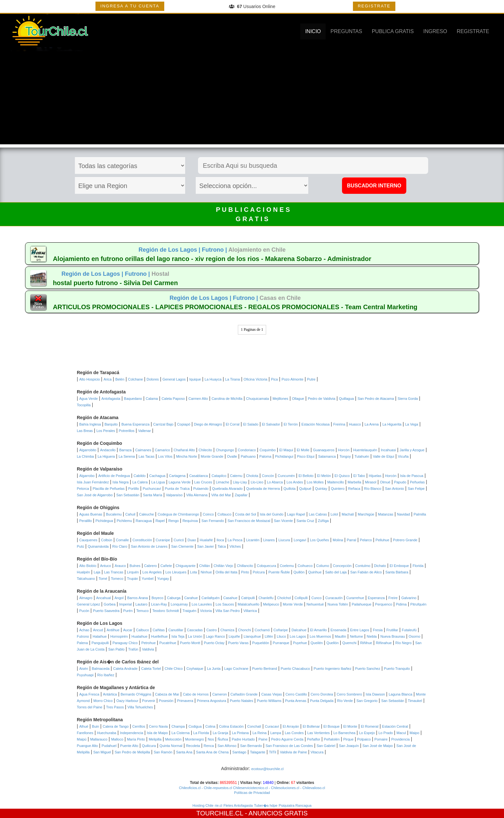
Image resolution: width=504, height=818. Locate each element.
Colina (210, 726)
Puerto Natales (242, 701)
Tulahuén (362, 456)
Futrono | (215, 250)
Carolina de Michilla (227, 399)
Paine (263, 739)
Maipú (82, 739)
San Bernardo (251, 746)
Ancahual (104, 598)
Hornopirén (119, 636)
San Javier (206, 546)
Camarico (162, 450)
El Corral (233, 424)
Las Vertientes (319, 733)
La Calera (140, 482)
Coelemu (287, 566)
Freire (393, 598)
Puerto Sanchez (368, 669)
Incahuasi (388, 450)
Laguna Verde (180, 482)
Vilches (235, 546)
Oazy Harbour (127, 701)
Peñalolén (332, 739)
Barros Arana (138, 598)
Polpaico (364, 739)
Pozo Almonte (292, 379)
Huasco (355, 424)
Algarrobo (87, 476)
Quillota (289, 489)
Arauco (120, 566)
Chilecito (205, 450)
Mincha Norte (187, 456)
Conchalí (254, 726)
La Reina (259, 733)
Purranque (281, 643)
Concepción (342, 566)
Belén (120, 379)
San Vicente (283, 521)
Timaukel (415, 701)
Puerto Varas (238, 643)
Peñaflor (314, 739)
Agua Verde (89, 399)
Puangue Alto (87, 746)
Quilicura (149, 746)
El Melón (324, 476)
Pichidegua (104, 521)
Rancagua (144, 521)
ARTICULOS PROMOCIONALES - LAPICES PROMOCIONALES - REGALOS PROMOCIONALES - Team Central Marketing (235, 307)
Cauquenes (88, 540)
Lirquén (133, 572)
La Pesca (235, 540)
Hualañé (206, 540)
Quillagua (346, 399)
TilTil (273, 752)
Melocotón (173, 739)
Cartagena (177, 476)
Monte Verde (293, 604)
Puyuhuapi (85, 675)
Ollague (298, 399)
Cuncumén (286, 476)
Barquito (111, 424)
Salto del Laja (336, 572)
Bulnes (135, 566)
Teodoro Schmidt (166, 611)
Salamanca (327, 456)
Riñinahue (384, 643)
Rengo (174, 521)
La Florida (201, 733)
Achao (84, 630)
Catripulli (248, 598)
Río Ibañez (106, 675)
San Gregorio (367, 701)
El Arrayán (291, 726)
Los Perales (106, 431)
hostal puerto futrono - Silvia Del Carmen (115, 283)
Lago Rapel (296, 514)
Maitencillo (336, 482)
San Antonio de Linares (149, 546)
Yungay (163, 579)
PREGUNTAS (346, 31)
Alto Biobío (88, 566)
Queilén (317, 643)
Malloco (117, 739)
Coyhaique (195, 669)
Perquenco (384, 604)
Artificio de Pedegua (114, 476)
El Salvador (271, 424)
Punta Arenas (296, 701)
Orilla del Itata (226, 572)
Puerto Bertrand (265, 669)
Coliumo (323, 566)
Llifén (269, 636)
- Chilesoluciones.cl (283, 788)
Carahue (191, 598)
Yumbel (148, 579)
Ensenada (338, 630)
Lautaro (141, 604)
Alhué (84, 726)
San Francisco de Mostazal (249, 521)
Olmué (385, 482)
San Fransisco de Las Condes (289, 746)
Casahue (230, 598)
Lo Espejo (367, 733)
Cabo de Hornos (196, 694)
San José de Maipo (378, 746)
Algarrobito (88, 450)
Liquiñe (234, 636)
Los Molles (315, 482)
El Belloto (306, 476)
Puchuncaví (152, 489)
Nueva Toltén (338, 604)
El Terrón (291, 424)
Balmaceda (100, 669)
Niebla (372, 636)
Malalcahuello (249, 604)
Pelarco (366, 540)
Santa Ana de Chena (212, 752)
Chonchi (245, 630)
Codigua (195, 726)
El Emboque (399, 566)
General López (88, 604)
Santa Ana (184, 752)
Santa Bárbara (397, 572)
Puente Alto (129, 746)
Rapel (160, 521)
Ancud (98, 630)
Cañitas (159, 630)
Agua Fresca (89, 694)
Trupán (132, 579)
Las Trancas (114, 572)
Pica (274, 379)
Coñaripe (281, 630)
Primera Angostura (211, 701)
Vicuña (403, 456)
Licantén (253, 540)
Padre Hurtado (243, 739)
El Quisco (342, 476)
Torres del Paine (90, 707)
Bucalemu (114, 514)
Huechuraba (107, 733)
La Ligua (158, 482)
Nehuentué (315, 604)
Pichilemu (124, 521)
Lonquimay (179, 604)
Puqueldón (261, 643)
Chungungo (225, 450)
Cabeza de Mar (167, 694)
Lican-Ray (159, 604)
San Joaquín (349, 746)
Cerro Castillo (296, 694)
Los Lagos (298, 636)
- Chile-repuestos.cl (216, 788)
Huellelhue (159, 636)
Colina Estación (231, 726)
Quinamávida (98, 546)
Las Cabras (318, 514)
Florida (418, 566)
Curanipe (163, 540)
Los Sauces (225, 604)
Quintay (321, 489)
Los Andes (295, 482)
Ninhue (206, 572)
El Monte (350, 726)
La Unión (195, 636)
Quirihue (315, 572)
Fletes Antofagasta (238, 805)
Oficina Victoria (256, 379)
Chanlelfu (266, 598)
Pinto (245, 572)
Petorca (83, 489)
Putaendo (201, 489)
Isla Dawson (375, 694)
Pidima (401, 604)
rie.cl (218, 805)
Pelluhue (382, 540)
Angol (119, 598)
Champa (178, 726)
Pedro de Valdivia (322, 399)
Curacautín (334, 598)
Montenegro (195, 739)
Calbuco (142, 630)
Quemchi (349, 643)
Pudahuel (109, 746)
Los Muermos (320, 636)
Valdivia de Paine (293, 752)
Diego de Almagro (208, 424)
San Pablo (117, 649)
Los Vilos (165, 456)
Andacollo (108, 450)
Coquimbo (267, 450)
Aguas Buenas (91, 514)
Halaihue (99, 636)
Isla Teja (178, 636)
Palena (82, 643)
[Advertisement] (252, 99)
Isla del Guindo (271, 514)
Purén (128, 611)
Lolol (334, 514)
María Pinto (136, 739)
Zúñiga (323, 521)
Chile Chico (174, 669)
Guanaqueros (324, 450)
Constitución (142, 540)
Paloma (265, 456)
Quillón (299, 572)
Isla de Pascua (412, 476)
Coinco (208, 514)
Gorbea (110, 604)
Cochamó (262, 630)
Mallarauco (99, 739)
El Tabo (359, 476)
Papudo (400, 482)
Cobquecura (266, 566)
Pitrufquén (419, 604)
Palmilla (420, 514)
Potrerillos (126, 431)
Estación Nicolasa (315, 424)
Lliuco (281, 636)
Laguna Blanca (400, 694)
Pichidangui (284, 456)
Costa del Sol (245, 514)
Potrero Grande (405, 540)
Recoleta (193, 746)
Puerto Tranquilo (397, 669)
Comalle (122, 540)
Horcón (344, 450)
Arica (108, 379)
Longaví (300, 540)
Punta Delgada (322, 701)
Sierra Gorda (408, 399)
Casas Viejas (272, 694)
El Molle (303, 450)
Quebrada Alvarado (227, 489)
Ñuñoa (223, 739)
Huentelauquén (365, 450)
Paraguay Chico (125, 643)
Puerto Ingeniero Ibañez (333, 669)
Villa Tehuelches (140, 707)
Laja (97, 572)
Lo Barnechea (344, 733)
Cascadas (195, 630)
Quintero (337, 489)
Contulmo (363, 566)
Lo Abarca (275, 482)
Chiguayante (185, 566)
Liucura (284, 540)
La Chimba (85, 456)
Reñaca (354, 489)
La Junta (214, 669)
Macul (401, 733)
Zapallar (241, 495)
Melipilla (155, 739)
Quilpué (305, 489)
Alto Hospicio (90, 379)
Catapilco (219, 476)
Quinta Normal (171, 746)
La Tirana (233, 379)
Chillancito (245, 566)
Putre (311, 379)
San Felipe (416, 489)
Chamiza (227, 630)
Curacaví (272, 726)
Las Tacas (146, 456)
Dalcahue (299, 630)
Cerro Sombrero (350, 694)
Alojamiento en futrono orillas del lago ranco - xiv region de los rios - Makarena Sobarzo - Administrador (212, 259)
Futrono (83, 636)
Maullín (341, 636)
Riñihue (366, 643)
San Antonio (395, 489)
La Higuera (106, 456)
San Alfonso (227, 746)
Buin (95, 726)
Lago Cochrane (236, 669)
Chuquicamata (258, 399)
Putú (81, 546)
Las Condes (294, 733)
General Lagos (174, 379)
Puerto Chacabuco (295, 669)
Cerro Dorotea (322, 694)
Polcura (259, 572)
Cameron (219, 694)
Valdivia (148, 649)
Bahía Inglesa (90, 424)
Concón (268, 476)
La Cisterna (181, 733)
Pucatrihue (168, 643)
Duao (192, 540)
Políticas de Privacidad (252, 793)
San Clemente (182, 546)
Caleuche (146, 514)
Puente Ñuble (279, 572)
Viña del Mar (221, 495)
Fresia (378, 630)
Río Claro (120, 546)
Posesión (166, 701)
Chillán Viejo (224, 566)
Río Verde (345, 701)
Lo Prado (386, 733)
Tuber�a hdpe (266, 805)
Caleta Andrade (125, 669)
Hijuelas (375, 476)
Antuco (105, 566)
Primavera (185, 701)
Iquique (195, 379)
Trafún (133, 649)
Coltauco (225, 514)
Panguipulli (100, 643)
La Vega (411, 424)
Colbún (107, 540)
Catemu (236, 476)
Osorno (414, 636)
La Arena (372, 424)
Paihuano (248, 456)
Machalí (348, 514)
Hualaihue (139, 636)
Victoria (206, 611)
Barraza (126, 450)
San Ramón (163, 752)
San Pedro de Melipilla (132, 752)
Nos (211, 739)
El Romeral (370, 726)
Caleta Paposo (173, 399)
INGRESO (435, 31)
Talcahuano (86, 579)
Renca (209, 746)
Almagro (86, 598)
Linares (269, 540)
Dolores (153, 379)
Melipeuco (271, 604)
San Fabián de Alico (366, 572)
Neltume (356, 636)
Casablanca (199, 476)
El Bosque (331, 726)
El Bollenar (311, 726)
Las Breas (85, 431)
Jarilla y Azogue (412, 450)
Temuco (143, 611)
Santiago (239, 752)
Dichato (380, 566)
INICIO (313, 31)
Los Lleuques (176, 572)
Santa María (153, 495)
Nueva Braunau (392, 636)
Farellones (85, 733)
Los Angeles (152, 572)
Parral (351, 540)
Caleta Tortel (151, 669)
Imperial (126, 604)
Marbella (355, 482)
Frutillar (392, 630)
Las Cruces (203, 482)
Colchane (135, 379)
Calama (152, 399)
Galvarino (409, 598)
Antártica (110, 694)
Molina (338, 540)
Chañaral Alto (184, 450)
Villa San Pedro (228, 611)
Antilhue (113, 630)
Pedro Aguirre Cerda (287, 739)
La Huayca (213, 379)
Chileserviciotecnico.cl (250, 788)
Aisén (84, 669)
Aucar (128, 630)
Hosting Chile (203, 805)
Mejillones (280, 399)
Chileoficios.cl (190, 788)
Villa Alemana (197, 495)
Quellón (333, 643)
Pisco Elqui (306, 456)
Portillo (134, 489)
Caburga (174, 598)
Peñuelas (417, 482)
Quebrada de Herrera (263, 489)
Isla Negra (121, 482)
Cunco (317, 598)
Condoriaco (247, 450)
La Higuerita (392, 424)
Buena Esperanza (135, 424)
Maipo (414, 733)
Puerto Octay (214, 643)
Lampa (276, 733)
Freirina (339, 424)
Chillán (204, 566)
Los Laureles (202, 604)
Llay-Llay (240, 482)
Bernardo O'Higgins (136, 694)
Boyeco (157, 598)
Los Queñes (319, 540)
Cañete (166, 566)
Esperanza (376, 598)
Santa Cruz (306, 521)
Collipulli (301, 598)
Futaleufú (409, 630)
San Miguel (102, 752)
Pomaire (381, 739)
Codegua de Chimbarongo (178, 514)
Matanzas (386, 514)
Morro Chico (103, 701)
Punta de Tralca (177, 489)
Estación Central (395, 726)
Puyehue (300, 643)
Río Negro (403, 643)
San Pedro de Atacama (376, 399)
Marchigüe (366, 514)
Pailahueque (361, 604)
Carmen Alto (198, 399)
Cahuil (130, 514)
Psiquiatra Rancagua (295, 805)
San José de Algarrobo (95, 495)
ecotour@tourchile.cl (267, 769)
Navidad (403, 514)
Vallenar (145, 431)
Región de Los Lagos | (170, 250)
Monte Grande (212, 456)
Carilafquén (211, 598)
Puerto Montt (190, 643)
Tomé (103, 579)
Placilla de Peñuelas (108, 489)
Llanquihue (252, 636)
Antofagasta (111, 399)
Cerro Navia (158, 726)
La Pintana (240, 733)
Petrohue (149, 643)
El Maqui (286, 450)
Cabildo (140, 476)
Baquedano (133, 399)
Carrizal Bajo (163, 424)
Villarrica (250, 611)
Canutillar (176, 630)
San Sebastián (128, 495)
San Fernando (213, 521)
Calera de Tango (116, 726)
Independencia (131, 733)
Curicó (179, 540)
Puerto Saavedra (106, 611)
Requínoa (190, 521)
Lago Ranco (215, 636)
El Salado (251, 424)
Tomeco (117, 579)
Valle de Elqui (383, 456)
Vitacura (317, 752)
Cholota (252, 476)
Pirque (348, 739)
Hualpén (83, 572)
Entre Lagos (360, 630)
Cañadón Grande (244, 694)
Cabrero (150, 566)
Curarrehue (355, 598)
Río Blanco (373, 489)
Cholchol (284, 598)
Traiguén (189, 611)
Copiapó (184, 424)
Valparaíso (174, 495)
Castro (212, 630)
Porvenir (149, 701)
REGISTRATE (374, 6)
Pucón (84, 611)
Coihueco (305, 566)
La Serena (127, 456)
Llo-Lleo (257, 482)
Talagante (258, 752)
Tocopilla (84, 405)
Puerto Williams (269, 701)
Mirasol (370, 482)
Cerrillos (139, 726)
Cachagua (157, 476)
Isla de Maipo (157, 733)
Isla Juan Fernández (93, 482)
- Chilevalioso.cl (312, 788)
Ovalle (232, 456)
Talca (222, 546)
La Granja (221, 733)
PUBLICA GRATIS (393, 31)
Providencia (400, 739)
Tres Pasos (115, 707)
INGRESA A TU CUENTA (130, 6)
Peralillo (86, 521)
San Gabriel (326, 746)
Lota (193, 572)
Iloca (220, 540)
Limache (222, 482)
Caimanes (143, 450)
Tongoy (345, 456)
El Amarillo (319, 630)
